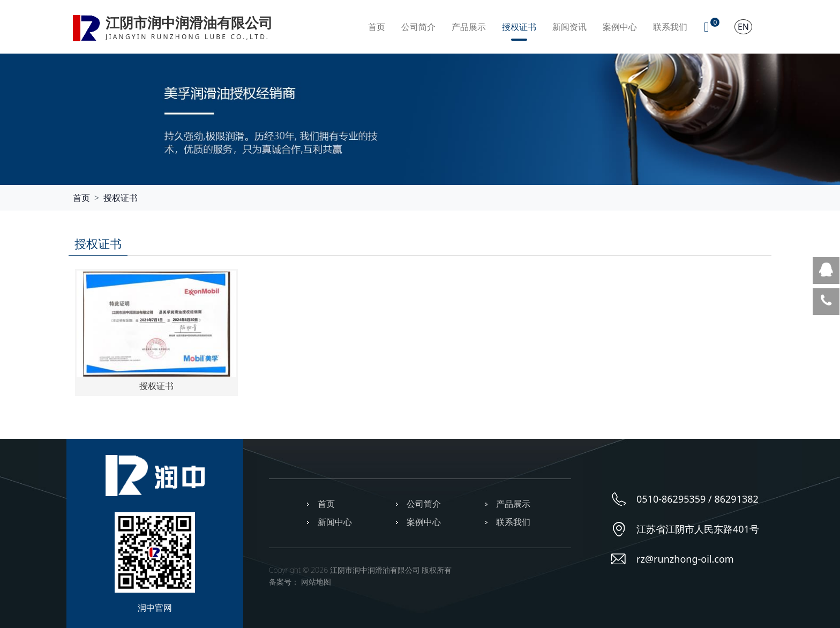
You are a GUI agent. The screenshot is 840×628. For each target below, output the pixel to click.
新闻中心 (335, 522)
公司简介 (418, 27)
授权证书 (519, 27)
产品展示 (469, 27)
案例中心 (620, 27)
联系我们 (670, 27)
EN (743, 27)
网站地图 (316, 582)
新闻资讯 (569, 27)
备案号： (284, 582)
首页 (377, 27)
